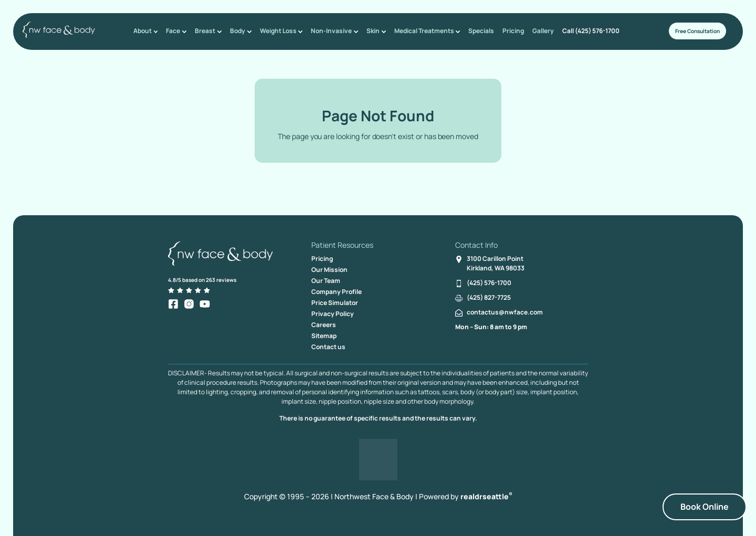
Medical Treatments (424, 31)
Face (179, 31)
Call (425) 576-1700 (588, 31)
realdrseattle (486, 496)
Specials (478, 31)
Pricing (510, 31)
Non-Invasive (333, 31)
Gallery (540, 31)
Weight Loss (281, 31)
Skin (374, 31)
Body (241, 31)
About (149, 31)
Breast (210, 31)
